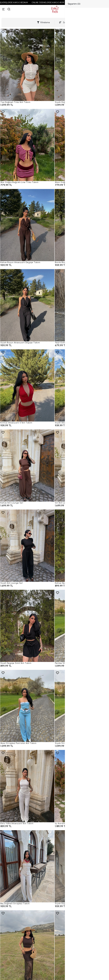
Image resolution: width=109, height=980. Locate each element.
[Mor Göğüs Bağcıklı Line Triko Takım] (27, 145)
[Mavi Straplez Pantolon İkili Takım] (27, 706)
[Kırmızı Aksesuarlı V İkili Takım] (27, 385)
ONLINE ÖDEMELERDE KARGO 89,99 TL (53, 3)
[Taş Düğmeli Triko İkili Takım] (27, 65)
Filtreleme (43, 22)
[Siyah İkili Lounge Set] (27, 546)
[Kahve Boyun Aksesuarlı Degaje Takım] (27, 225)
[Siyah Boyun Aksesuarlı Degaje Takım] (27, 305)
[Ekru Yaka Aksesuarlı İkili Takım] (27, 786)
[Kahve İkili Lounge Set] (27, 466)
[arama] (9, 9)
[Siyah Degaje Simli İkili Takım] (27, 626)
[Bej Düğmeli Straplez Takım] (27, 866)
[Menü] (3, 9)
